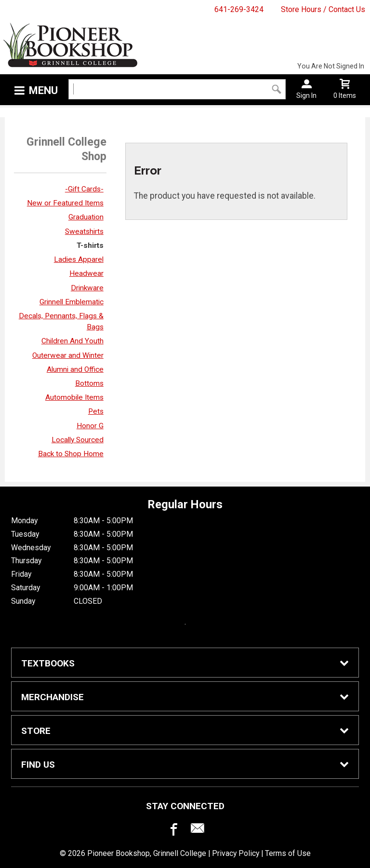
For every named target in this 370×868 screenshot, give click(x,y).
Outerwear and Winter (68, 355)
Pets (96, 411)
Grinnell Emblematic (72, 302)
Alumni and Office (75, 369)
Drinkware (87, 288)
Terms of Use (288, 853)
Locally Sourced (78, 440)
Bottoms (89, 383)
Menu (43, 90)
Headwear (86, 273)
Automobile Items (74, 397)
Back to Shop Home (71, 454)
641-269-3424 (239, 9)
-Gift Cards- (84, 189)
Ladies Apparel (79, 259)
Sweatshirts (84, 231)
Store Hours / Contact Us (323, 9)
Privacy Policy (236, 853)
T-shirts (90, 245)
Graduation (86, 217)
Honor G (90, 426)
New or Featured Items (65, 203)
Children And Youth (73, 341)
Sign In (306, 95)
